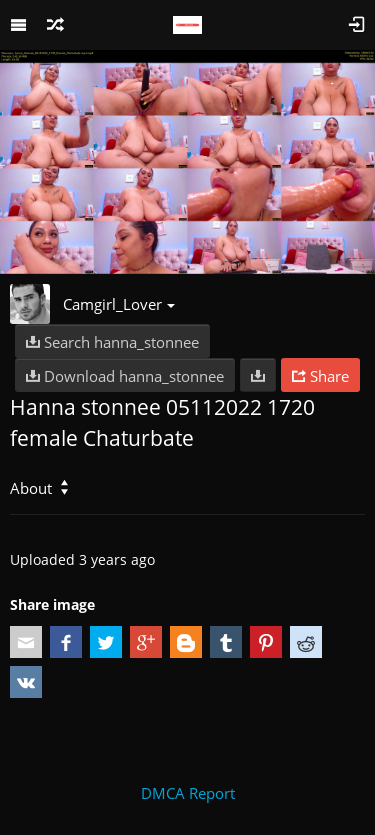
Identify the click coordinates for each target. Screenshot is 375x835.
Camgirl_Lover (119, 304)
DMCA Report (188, 793)
